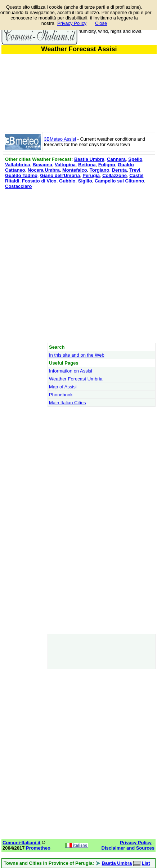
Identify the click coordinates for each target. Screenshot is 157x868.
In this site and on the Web (77, 355)
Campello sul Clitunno (119, 181)
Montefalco (75, 170)
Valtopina (65, 165)
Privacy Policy (72, 23)
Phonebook (61, 395)
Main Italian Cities (68, 403)
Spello (135, 159)
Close (101, 23)
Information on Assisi (71, 371)
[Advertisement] (78, 267)
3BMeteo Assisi (60, 139)
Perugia (91, 175)
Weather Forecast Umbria (76, 379)
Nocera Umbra (44, 170)
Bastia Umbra (89, 159)
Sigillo (85, 181)
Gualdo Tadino (21, 175)
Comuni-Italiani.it (21, 843)
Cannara (116, 159)
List (146, 863)
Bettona (87, 165)
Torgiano (100, 170)
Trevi (135, 170)
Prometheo (38, 848)
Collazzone (115, 175)
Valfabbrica (17, 165)
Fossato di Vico (39, 181)
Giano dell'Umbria (60, 175)
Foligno (107, 165)
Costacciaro (18, 186)
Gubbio (67, 181)
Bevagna (42, 165)
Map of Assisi (63, 387)
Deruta (119, 170)
